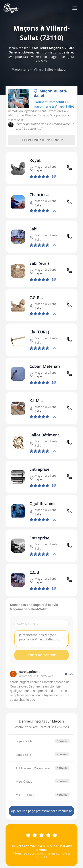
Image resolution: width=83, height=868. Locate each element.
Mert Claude (24, 782)
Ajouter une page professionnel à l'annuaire (42, 811)
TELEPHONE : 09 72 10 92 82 (41, 140)
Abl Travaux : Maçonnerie (33, 768)
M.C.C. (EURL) (25, 795)
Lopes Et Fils (24, 741)
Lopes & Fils (24, 755)
